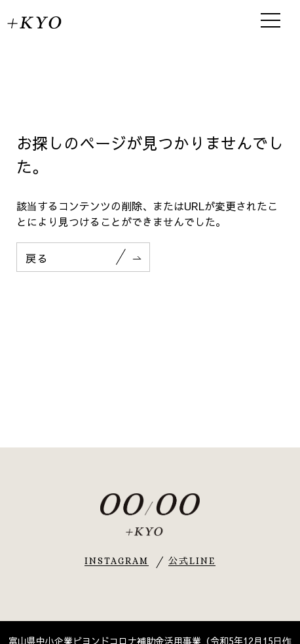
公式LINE (192, 561)
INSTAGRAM (117, 561)
